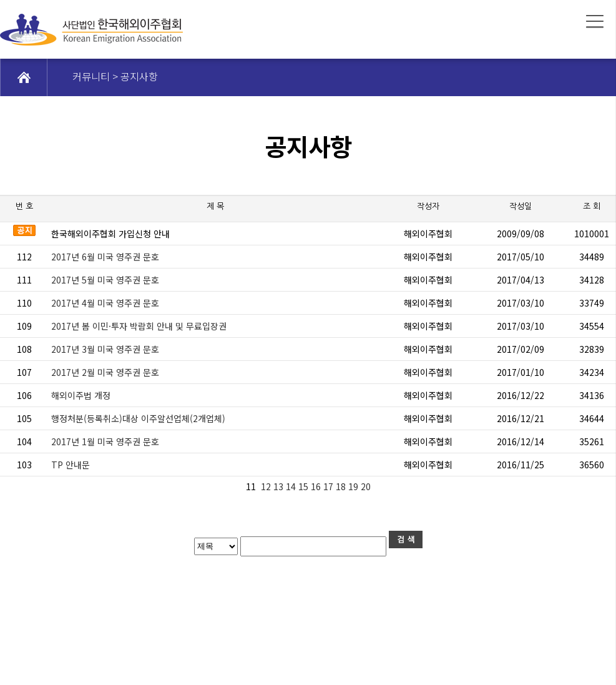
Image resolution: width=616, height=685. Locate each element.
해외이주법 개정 (81, 395)
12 (266, 486)
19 (354, 486)
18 (342, 486)
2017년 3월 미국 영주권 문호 (105, 349)
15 (305, 486)
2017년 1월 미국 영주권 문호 (105, 441)
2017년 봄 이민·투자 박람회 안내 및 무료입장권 (139, 326)
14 (292, 486)
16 (317, 486)
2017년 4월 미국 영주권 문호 (105, 303)
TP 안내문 (71, 465)
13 (280, 486)
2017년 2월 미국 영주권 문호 (105, 372)
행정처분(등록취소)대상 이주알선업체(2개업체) (138, 418)
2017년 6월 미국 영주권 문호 (105, 257)
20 (367, 486)
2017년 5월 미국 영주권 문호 (105, 280)
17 (330, 486)
